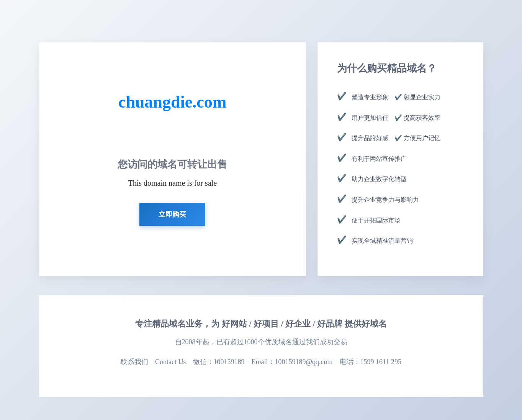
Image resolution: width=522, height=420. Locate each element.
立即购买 (172, 214)
